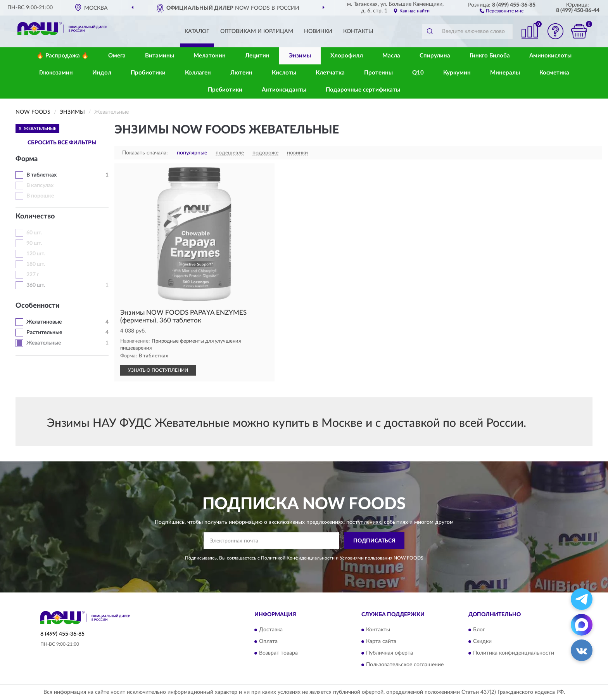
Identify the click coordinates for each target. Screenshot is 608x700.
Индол (102, 73)
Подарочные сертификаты (363, 90)
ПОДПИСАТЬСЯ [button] (374, 541)
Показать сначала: (145, 153)
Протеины (378, 73)
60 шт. (34, 233)
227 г (33, 275)
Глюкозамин (56, 73)
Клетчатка (330, 73)
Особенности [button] (38, 306)
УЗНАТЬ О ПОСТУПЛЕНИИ (158, 370)
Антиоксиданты (284, 90)
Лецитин (257, 56)
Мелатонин (210, 56)
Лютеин (241, 73)
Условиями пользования (366, 558)
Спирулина (435, 56)
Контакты (358, 31)
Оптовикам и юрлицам (257, 31)
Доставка (271, 630)
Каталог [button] (197, 31)
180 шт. (36, 264)
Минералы (505, 73)
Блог (479, 630)
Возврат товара (278, 653)
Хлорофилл (347, 56)
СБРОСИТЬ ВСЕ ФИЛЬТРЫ (62, 143)
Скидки (482, 641)
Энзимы (300, 56)
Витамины (160, 56)
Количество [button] (35, 217)
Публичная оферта (389, 653)
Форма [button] (27, 159)
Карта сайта (381, 641)
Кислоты (284, 73)
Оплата (268, 641)
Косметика (554, 73)
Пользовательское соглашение (405, 665)
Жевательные (44, 343)
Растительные (44, 333)
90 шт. (34, 243)
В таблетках (41, 175)
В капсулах (40, 185)
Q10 (418, 73)
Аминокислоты (550, 56)
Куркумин (457, 73)
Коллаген (198, 73)
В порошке (40, 196)
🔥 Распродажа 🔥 (63, 56)
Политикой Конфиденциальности (298, 558)
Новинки (318, 31)
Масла (391, 56)
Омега (117, 56)
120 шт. (36, 254)
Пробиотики (148, 73)
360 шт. (36, 285)
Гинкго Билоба (490, 56)
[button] (502, 10)
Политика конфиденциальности (514, 653)
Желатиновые (44, 322)
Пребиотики (225, 90)
